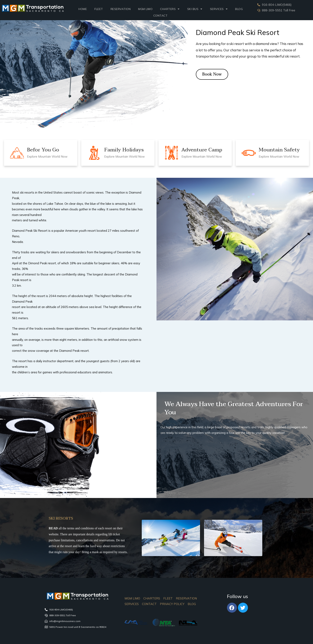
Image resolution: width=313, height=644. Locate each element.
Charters (170, 9)
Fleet (99, 9)
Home (83, 9)
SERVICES (219, 9)
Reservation (121, 9)
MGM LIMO (145, 9)
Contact (160, 16)
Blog (239, 9)
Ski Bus (195, 9)
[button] (212, 74)
